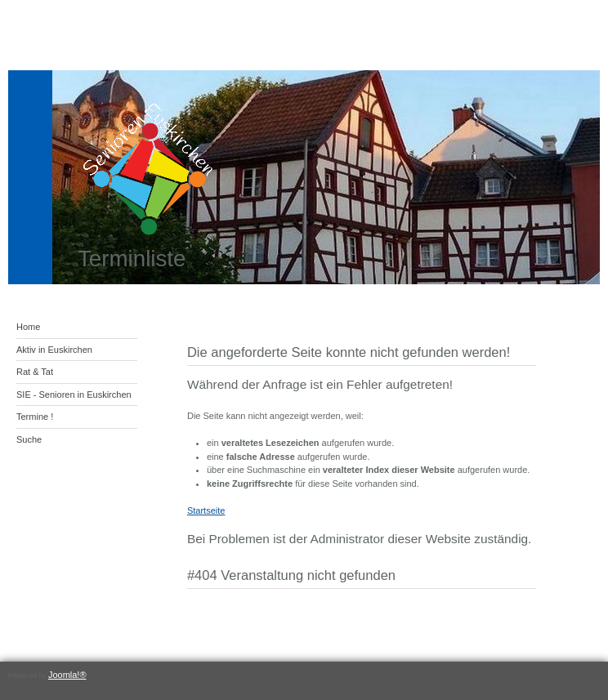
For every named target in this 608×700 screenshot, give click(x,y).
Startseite (206, 511)
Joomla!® (67, 675)
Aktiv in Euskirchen (54, 350)
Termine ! (35, 417)
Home (28, 327)
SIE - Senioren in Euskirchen (74, 395)
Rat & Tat (35, 372)
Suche (29, 439)
